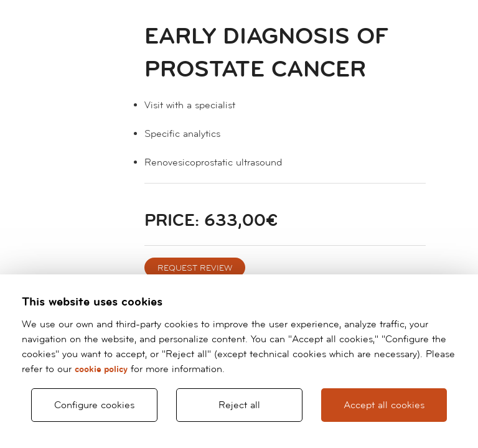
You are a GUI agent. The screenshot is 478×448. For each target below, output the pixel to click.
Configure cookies (94, 405)
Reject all (239, 405)
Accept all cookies (384, 405)
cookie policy (101, 369)
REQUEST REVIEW (195, 268)
